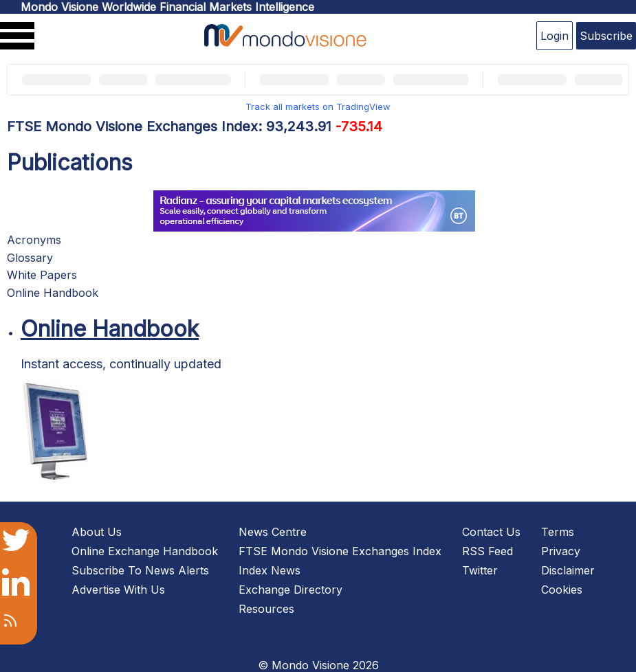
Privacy (561, 551)
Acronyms (34, 240)
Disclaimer (568, 570)
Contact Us (491, 532)
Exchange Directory (290, 590)
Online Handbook (53, 293)
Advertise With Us (118, 590)
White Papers (42, 275)
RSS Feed (487, 551)
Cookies (562, 590)
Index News (270, 570)
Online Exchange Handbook (145, 551)
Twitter (480, 570)
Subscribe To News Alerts (140, 570)
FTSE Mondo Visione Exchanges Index (340, 551)
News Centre (273, 532)
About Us (97, 532)
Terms (558, 532)
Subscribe (606, 36)
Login (555, 36)
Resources (266, 609)
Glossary (30, 258)
